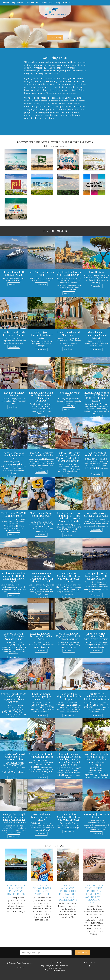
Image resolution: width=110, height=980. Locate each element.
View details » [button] (14, 284)
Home (6, 3)
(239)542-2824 (56, 968)
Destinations (32, 3)
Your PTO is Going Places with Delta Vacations (42, 890)
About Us (20, 967)
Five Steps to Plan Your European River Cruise (16, 890)
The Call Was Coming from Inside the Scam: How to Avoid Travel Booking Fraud (94, 894)
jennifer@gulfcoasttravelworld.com (56, 966)
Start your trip (82, 953)
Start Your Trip (55, 38)
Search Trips (47, 3)
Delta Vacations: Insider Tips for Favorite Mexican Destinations (68, 892)
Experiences (18, 3)
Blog (58, 3)
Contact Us (68, 3)
